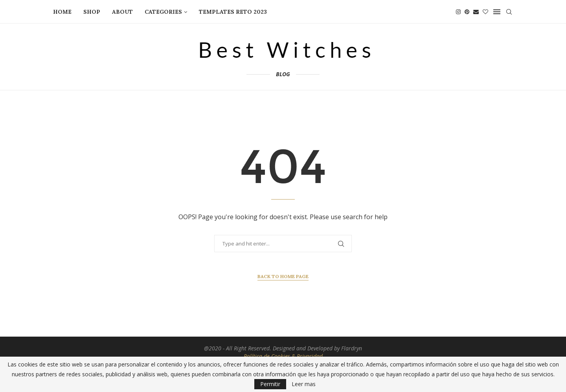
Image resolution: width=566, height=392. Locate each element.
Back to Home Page (283, 276)
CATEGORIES (163, 12)
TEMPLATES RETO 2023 (233, 12)
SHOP (92, 12)
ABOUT (122, 12)
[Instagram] (458, 12)
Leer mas (304, 384)
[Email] (476, 12)
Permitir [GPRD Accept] (270, 384)
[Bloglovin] (485, 12)
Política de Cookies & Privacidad (283, 356)
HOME (62, 12)
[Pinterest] (467, 12)
